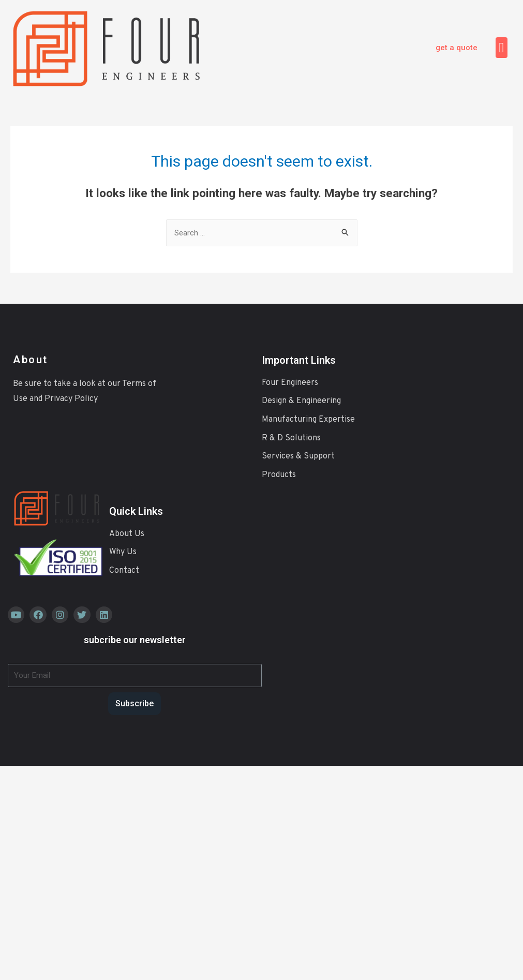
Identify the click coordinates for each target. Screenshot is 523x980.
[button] (457, 48)
